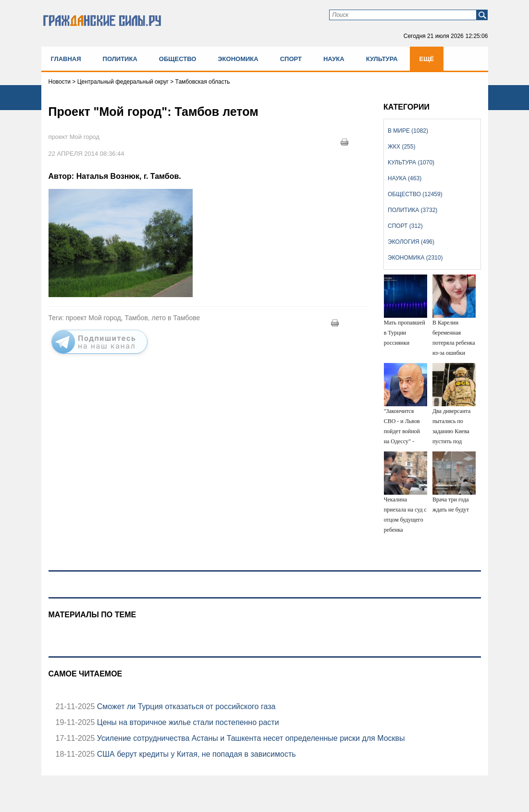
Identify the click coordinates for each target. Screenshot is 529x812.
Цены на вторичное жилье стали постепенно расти (187, 722)
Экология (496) (411, 242)
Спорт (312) (405, 226)
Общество (178, 59)
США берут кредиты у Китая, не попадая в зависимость (195, 754)
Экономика (238, 59)
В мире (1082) (408, 131)
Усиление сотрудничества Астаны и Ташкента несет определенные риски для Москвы (250, 738)
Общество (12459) (415, 194)
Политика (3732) (412, 210)
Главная (66, 59)
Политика (120, 59)
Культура (382, 59)
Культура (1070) (411, 162)
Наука (334, 59)
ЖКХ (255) (401, 147)
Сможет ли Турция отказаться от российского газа (185, 706)
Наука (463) (405, 178)
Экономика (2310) (415, 258)
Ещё (427, 59)
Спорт (291, 59)
